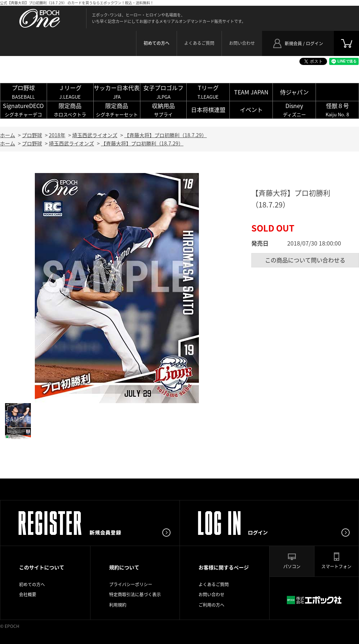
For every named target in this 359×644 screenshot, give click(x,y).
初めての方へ (32, 584)
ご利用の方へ (211, 605)
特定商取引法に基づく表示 (135, 594)
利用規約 (118, 605)
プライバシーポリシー (131, 584)
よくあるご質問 (199, 43)
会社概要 (28, 594)
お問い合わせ (242, 43)
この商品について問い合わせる (305, 260)
